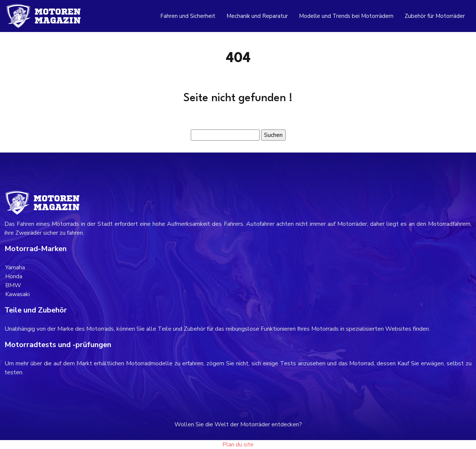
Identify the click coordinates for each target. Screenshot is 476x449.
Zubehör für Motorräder (435, 16)
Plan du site (238, 445)
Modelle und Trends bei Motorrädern (346, 16)
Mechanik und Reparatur (257, 16)
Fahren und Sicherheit (188, 16)
